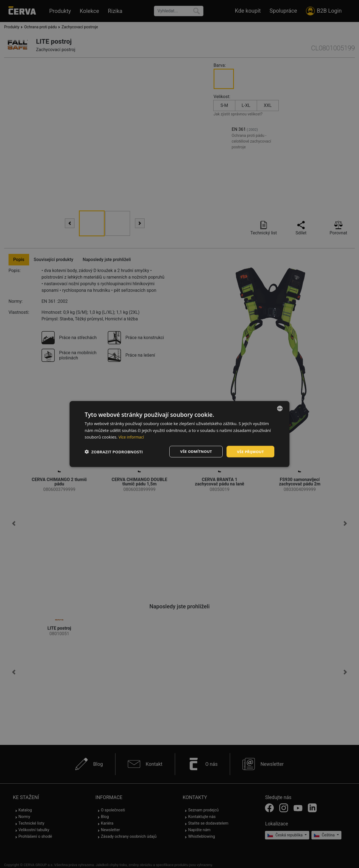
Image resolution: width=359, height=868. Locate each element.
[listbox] (280, 408)
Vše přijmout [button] (250, 451)
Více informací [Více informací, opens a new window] (132, 437)
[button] (114, 452)
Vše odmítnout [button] (194, 451)
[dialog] (179, 434)
